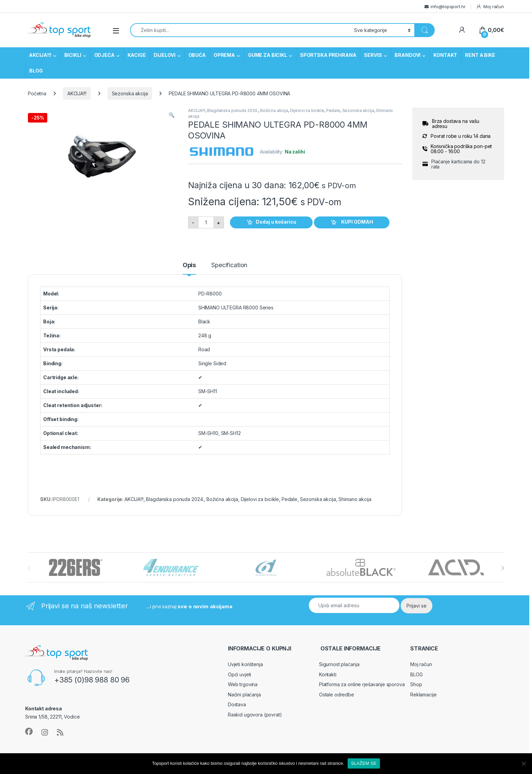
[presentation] (503, 568)
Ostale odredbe (337, 695)
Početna (37, 93)
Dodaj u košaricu (276, 222)
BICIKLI (73, 55)
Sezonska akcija (130, 93)
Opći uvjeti (239, 674)
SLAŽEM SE (364, 763)
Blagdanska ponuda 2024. (233, 110)
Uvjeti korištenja (245, 664)
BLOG (36, 71)
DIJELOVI (165, 55)
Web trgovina (243, 684)
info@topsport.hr (448, 6)
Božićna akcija (274, 110)
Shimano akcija (355, 499)
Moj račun (490, 7)
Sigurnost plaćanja (339, 664)
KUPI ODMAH (357, 222)
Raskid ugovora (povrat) (255, 715)
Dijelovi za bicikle (307, 110)
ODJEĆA (104, 55)
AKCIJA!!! (40, 55)
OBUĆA (197, 55)
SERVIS (373, 55)
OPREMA (224, 55)
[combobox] (240, 30)
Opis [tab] (189, 265)
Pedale (333, 110)
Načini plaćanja (244, 695)
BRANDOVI (408, 55)
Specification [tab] (229, 265)
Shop (416, 684)
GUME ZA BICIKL (268, 55)
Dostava (237, 704)
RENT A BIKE (480, 55)
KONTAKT (445, 55)
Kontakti (328, 674)
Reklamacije (423, 695)
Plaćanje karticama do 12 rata (458, 164)
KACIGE (137, 55)
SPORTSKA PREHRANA (328, 55)
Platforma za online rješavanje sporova (362, 684)
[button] (172, 115)
